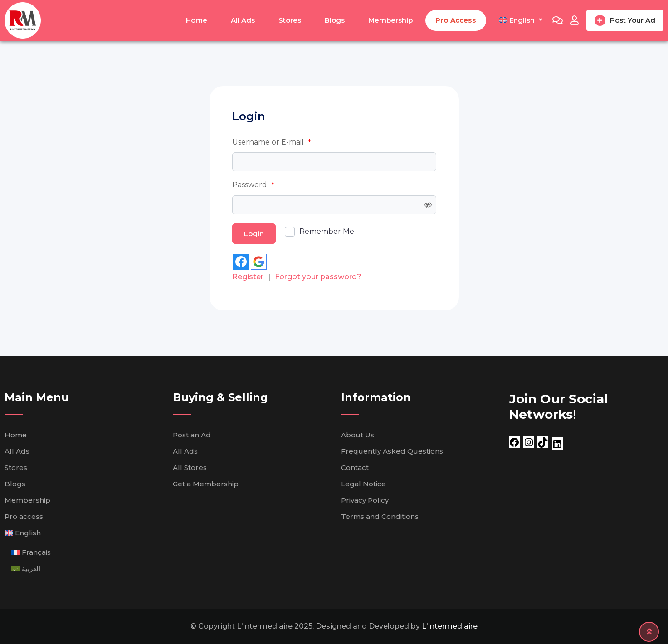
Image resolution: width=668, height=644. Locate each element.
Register (248, 277)
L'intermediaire (450, 626)
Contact (355, 467)
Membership (390, 20)
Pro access (456, 20)
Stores (290, 20)
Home (197, 20)
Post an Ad (192, 435)
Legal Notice (363, 484)
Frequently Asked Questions (392, 451)
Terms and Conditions (380, 516)
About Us (358, 435)
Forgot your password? (318, 277)
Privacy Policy (365, 500)
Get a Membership (206, 484)
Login (254, 234)
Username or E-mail (272, 142)
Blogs (335, 20)
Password (253, 185)
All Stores (190, 467)
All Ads (243, 20)
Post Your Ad (625, 20)
